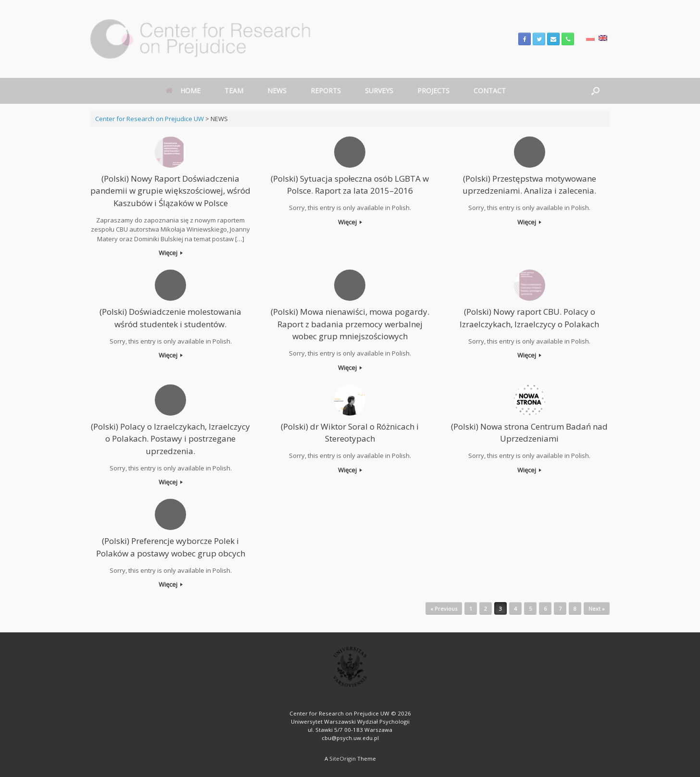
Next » (597, 609)
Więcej (171, 253)
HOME (183, 91)
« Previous (444, 609)
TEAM (234, 91)
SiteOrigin (343, 758)
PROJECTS (433, 91)
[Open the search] (595, 91)
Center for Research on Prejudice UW (150, 119)
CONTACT (490, 91)
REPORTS (326, 91)
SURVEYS (379, 91)
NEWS (277, 91)
